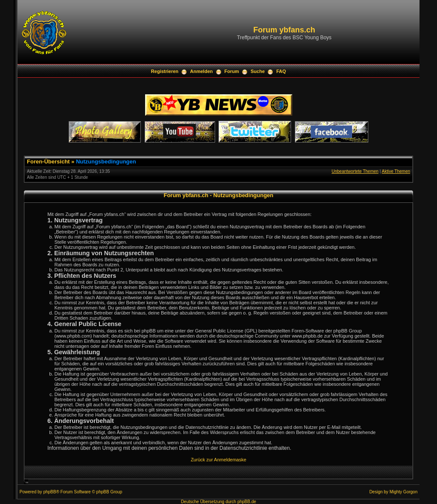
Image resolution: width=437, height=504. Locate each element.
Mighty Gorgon (404, 492)
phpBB (50, 492)
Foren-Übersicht (48, 162)
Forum (232, 71)
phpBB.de (247, 502)
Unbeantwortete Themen (355, 171)
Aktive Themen (396, 171)
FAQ (281, 71)
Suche (258, 71)
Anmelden (201, 71)
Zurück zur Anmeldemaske (218, 460)
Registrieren (165, 71)
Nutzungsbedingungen (106, 162)
